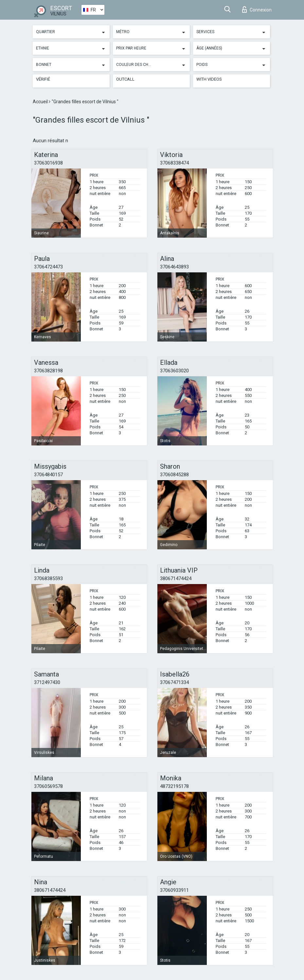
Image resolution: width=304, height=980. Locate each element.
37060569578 (48, 786)
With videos (209, 79)
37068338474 (174, 163)
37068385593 (48, 578)
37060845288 (174, 475)
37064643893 (174, 267)
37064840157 (48, 475)
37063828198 (48, 371)
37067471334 (174, 682)
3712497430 (47, 682)
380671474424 (176, 578)
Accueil (41, 102)
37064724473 (48, 267)
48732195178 (174, 786)
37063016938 (48, 163)
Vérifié (43, 79)
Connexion (257, 10)
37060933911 (174, 890)
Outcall (125, 79)
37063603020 (174, 371)
